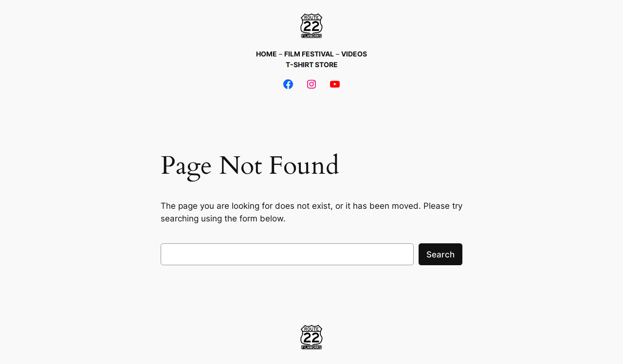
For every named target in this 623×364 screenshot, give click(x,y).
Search (440, 255)
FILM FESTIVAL (309, 54)
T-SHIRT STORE (312, 64)
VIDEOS (354, 54)
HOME (266, 54)
